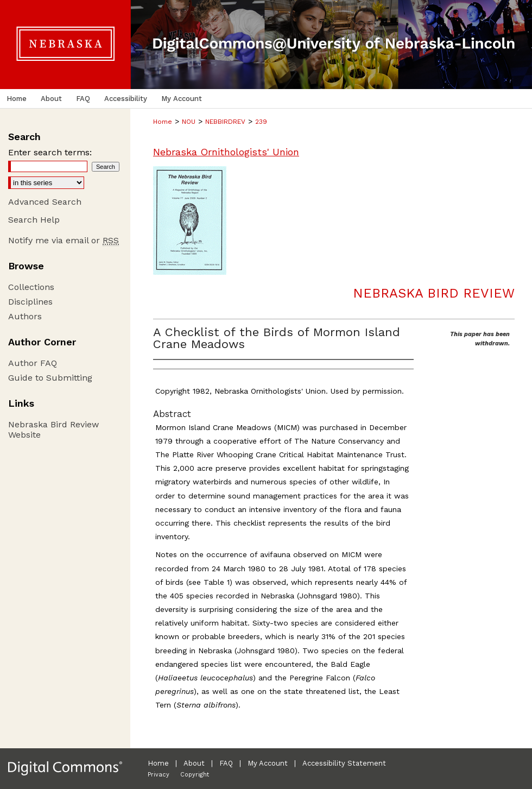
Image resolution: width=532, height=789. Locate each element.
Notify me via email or (64, 240)
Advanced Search (45, 202)
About (194, 763)
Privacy (159, 775)
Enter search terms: (50, 152)
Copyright (195, 775)
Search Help (34, 220)
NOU (189, 122)
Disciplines (30, 302)
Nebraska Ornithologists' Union (226, 152)
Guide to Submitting (50, 378)
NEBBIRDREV (225, 122)
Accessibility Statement (344, 763)
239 (261, 122)
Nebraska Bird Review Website (53, 430)
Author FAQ (33, 363)
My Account (268, 763)
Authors (25, 316)
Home (163, 122)
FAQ (226, 763)
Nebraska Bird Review (434, 293)
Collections (31, 287)
